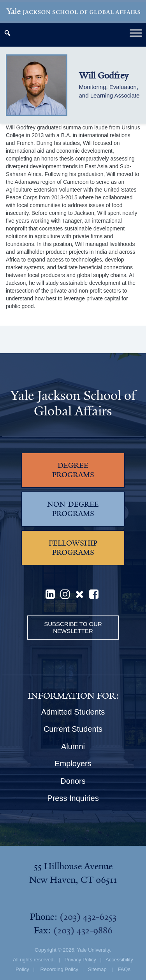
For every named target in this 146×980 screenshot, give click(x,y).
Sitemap (97, 969)
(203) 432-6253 (88, 917)
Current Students (73, 729)
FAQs (124, 969)
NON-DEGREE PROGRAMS (73, 509)
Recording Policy (59, 969)
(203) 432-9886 (83, 930)
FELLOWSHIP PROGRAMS (73, 548)
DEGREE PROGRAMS (73, 470)
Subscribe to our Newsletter (73, 627)
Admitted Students (73, 712)
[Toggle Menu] (136, 33)
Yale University (93, 950)
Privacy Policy (80, 960)
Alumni (73, 746)
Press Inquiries (73, 798)
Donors (73, 781)
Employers (73, 764)
